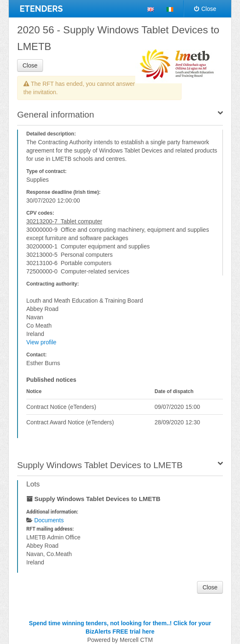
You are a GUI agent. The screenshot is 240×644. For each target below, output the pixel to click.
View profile (41, 342)
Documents (49, 520)
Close (205, 9)
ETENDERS (41, 9)
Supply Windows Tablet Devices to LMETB (100, 465)
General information (56, 114)
